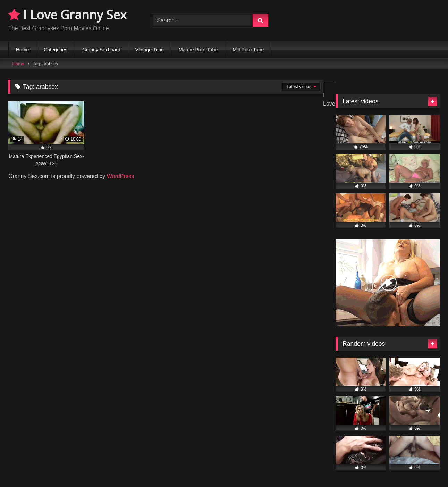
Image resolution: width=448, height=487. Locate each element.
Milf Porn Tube (248, 50)
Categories (56, 50)
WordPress (121, 176)
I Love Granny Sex (67, 15)
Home (22, 50)
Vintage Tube (150, 50)
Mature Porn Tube (198, 50)
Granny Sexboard (101, 50)
